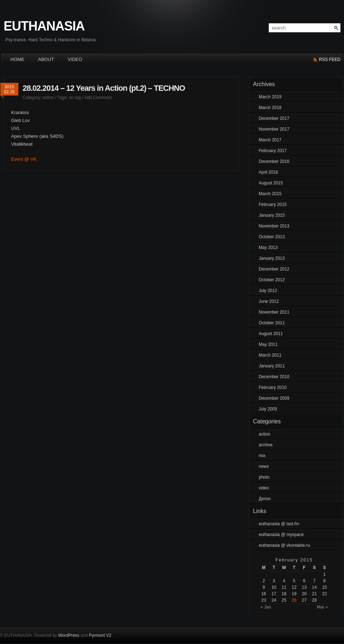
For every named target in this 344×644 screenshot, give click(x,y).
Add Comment (98, 98)
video (264, 488)
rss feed (330, 60)
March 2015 (270, 194)
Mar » (322, 607)
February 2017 (273, 151)
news (264, 466)
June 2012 (269, 301)
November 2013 (274, 226)
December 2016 (274, 161)
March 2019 (270, 97)
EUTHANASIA (44, 26)
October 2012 (272, 280)
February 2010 (273, 387)
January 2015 (272, 215)
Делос (265, 499)
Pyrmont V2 (100, 635)
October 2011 (272, 323)
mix (262, 456)
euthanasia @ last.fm (279, 524)
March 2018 (270, 108)
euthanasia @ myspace (281, 535)
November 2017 (274, 129)
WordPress (69, 635)
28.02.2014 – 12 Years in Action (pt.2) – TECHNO (104, 88)
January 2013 (272, 258)
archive (266, 445)
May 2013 (268, 248)
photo (264, 477)
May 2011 (268, 344)
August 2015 (271, 183)
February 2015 (273, 205)
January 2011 (272, 366)
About (46, 59)
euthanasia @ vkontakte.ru (284, 545)
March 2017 (270, 140)
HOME (17, 59)
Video (75, 59)
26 (294, 600)
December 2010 (274, 377)
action (48, 98)
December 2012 (274, 269)
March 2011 (270, 355)
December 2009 (274, 398)
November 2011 (274, 312)
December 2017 (274, 118)
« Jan (266, 607)
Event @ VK (24, 159)
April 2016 (268, 172)
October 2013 (272, 237)
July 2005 (268, 409)
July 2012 (268, 291)
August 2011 (271, 334)
